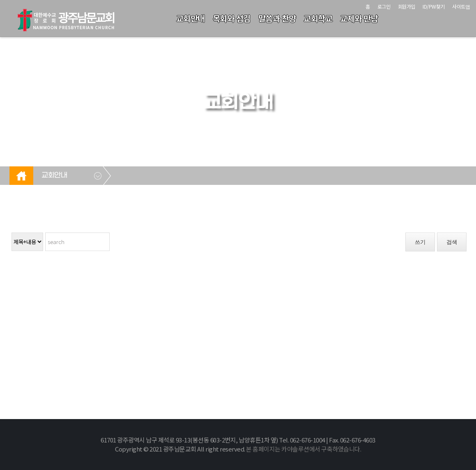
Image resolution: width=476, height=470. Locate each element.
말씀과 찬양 (277, 18)
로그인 (384, 6)
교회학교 (318, 18)
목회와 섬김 (232, 18)
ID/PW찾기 (434, 6)
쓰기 (420, 242)
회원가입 (407, 6)
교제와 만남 (359, 18)
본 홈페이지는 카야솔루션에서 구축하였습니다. (304, 449)
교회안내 (191, 18)
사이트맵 (461, 6)
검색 (452, 242)
